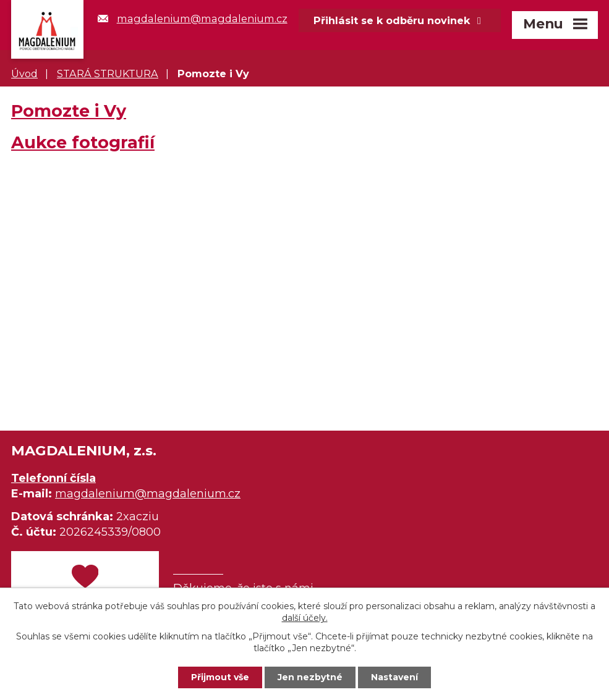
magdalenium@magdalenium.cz (193, 19)
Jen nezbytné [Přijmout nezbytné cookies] (310, 677)
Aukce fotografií (83, 142)
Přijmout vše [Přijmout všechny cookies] (220, 677)
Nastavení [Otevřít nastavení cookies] (394, 677)
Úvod (24, 74)
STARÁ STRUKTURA (108, 74)
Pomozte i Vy (69, 111)
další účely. (305, 618)
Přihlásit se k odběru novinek (399, 20)
